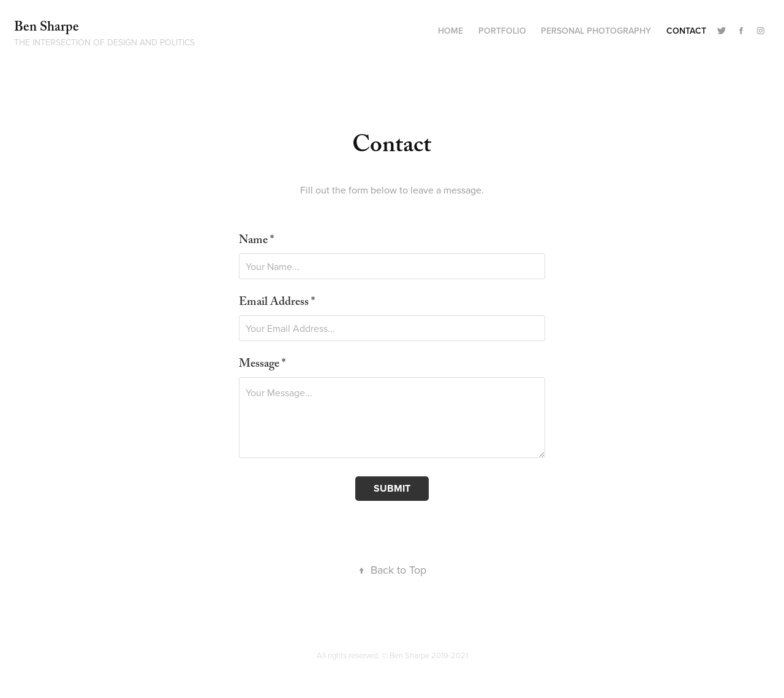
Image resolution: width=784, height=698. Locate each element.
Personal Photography (596, 31)
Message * (262, 365)
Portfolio (502, 31)
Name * (256, 242)
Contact (686, 31)
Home (450, 31)
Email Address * (277, 303)
